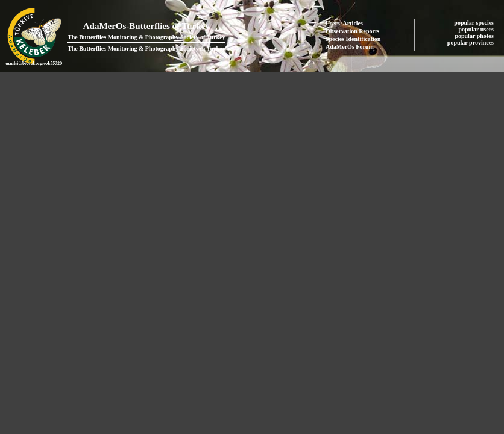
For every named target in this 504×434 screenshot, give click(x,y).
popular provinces (471, 42)
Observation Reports (352, 31)
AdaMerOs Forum (350, 47)
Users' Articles (344, 23)
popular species (474, 23)
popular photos (475, 36)
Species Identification (353, 39)
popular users (477, 29)
